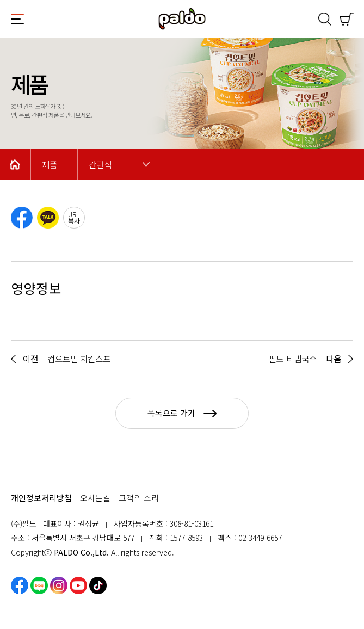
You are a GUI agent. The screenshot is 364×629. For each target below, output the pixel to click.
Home (15, 164)
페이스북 (20, 585)
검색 (325, 19)
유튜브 (78, 585)
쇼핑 (347, 19)
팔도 (182, 19)
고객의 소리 (139, 498)
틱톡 (98, 585)
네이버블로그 (39, 585)
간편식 (100, 165)
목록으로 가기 (182, 413)
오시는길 (95, 498)
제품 (50, 165)
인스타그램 (59, 585)
